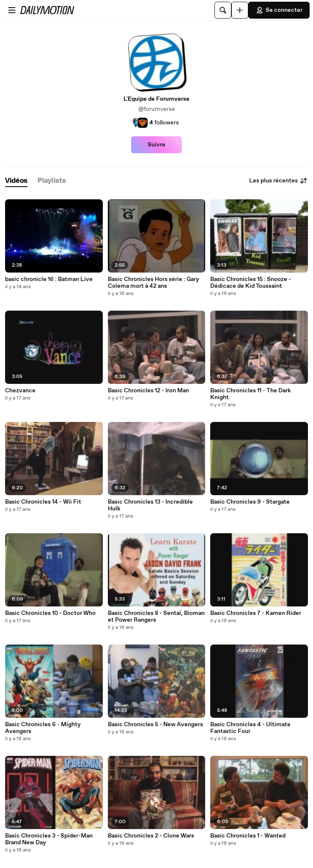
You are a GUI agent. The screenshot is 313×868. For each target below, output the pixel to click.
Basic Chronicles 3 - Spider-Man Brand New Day (49, 839)
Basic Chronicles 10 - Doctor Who (50, 613)
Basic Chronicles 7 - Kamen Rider (256, 613)
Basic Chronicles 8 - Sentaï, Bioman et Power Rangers (156, 617)
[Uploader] (240, 10)
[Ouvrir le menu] (12, 10)
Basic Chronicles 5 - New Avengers (155, 725)
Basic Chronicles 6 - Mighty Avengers (43, 728)
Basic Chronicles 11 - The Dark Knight (251, 394)
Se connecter (279, 10)
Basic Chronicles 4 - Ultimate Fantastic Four (250, 728)
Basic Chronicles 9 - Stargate (250, 502)
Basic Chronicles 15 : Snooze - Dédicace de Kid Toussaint (251, 283)
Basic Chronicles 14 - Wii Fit (43, 502)
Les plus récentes (279, 181)
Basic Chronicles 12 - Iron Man (148, 391)
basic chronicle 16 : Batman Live (49, 279)
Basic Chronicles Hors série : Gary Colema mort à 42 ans (154, 283)
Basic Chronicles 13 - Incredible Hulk (150, 505)
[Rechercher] (223, 10)
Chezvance (20, 391)
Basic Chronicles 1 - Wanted (248, 836)
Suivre (156, 145)
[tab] (16, 181)
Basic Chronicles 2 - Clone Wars (151, 836)
